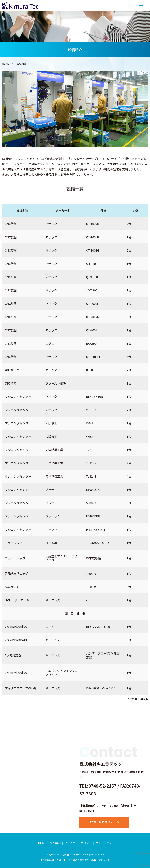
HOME (5, 63)
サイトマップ (104, 843)
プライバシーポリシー (78, 843)
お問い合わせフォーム (104, 822)
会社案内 (55, 843)
